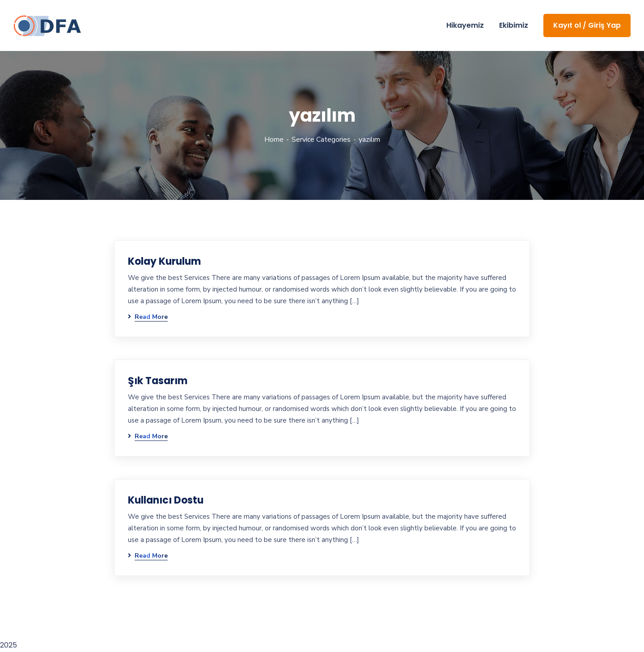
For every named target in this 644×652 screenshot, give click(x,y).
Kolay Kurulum (164, 261)
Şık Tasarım (158, 381)
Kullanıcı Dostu (166, 500)
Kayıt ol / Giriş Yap (587, 25)
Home (274, 140)
